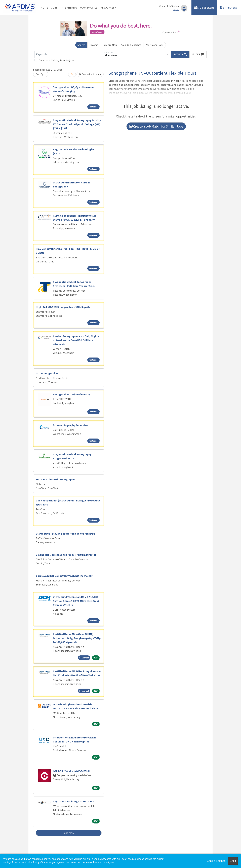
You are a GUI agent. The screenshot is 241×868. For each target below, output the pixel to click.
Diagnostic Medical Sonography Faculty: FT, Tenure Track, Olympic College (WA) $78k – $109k (77, 124)
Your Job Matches (131, 45)
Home (44, 8)
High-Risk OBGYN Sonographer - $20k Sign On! (64, 307)
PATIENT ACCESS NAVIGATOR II (71, 771)
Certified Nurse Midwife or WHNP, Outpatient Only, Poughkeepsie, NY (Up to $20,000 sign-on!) (77, 638)
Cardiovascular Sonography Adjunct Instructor (64, 576)
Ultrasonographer (47, 373)
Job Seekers (204, 8)
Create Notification (90, 74)
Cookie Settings (216, 861)
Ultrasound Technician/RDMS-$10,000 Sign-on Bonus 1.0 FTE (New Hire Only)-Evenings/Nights (76, 601)
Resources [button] (107, 8)
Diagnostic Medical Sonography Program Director (66, 555)
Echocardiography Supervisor (71, 425)
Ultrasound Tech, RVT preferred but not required (65, 534)
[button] (198, 54)
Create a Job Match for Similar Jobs (156, 126)
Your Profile (89, 8)
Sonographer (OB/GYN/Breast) (71, 394)
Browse (94, 45)
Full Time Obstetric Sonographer (56, 479)
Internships (69, 8)
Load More (69, 833)
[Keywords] (69, 54)
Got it (233, 861)
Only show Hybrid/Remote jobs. (57, 60)
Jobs (54, 8)
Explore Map (110, 45)
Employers (228, 8)
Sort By (40, 74)
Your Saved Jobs (155, 45)
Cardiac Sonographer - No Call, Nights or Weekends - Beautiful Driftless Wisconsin (76, 340)
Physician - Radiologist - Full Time (73, 801)
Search (81, 45)
